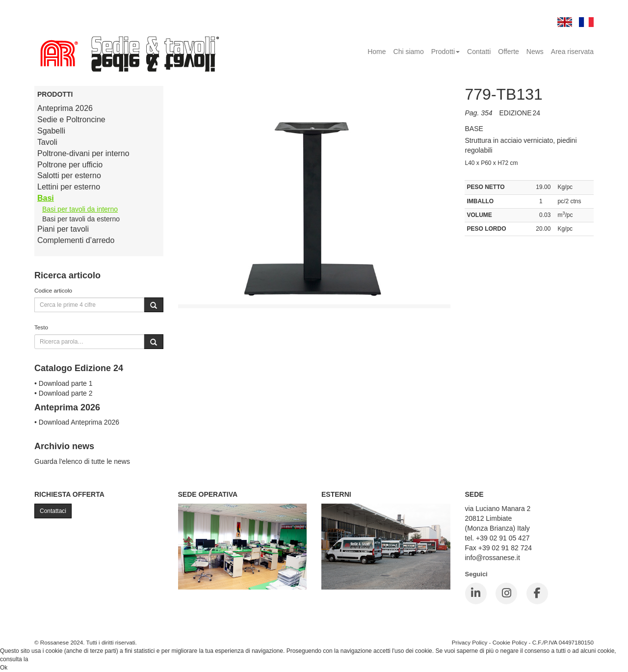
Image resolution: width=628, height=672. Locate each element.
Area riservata (572, 52)
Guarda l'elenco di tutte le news (82, 461)
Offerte (509, 52)
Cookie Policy (510, 642)
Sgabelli (51, 131)
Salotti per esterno (69, 175)
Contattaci (53, 511)
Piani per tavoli (63, 229)
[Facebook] (537, 593)
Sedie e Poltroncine (71, 120)
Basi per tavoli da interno (80, 209)
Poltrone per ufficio (70, 165)
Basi (46, 198)
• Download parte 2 (64, 393)
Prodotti (445, 52)
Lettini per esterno (69, 187)
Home (377, 52)
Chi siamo (409, 52)
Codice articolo (53, 290)
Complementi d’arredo (76, 240)
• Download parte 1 (64, 383)
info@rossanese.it (493, 558)
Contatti (479, 52)
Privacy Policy (470, 642)
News (535, 52)
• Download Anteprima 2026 (77, 422)
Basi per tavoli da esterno (81, 219)
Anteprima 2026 (65, 108)
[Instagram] (506, 593)
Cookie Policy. (48, 659)
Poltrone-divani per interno (83, 153)
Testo (41, 327)
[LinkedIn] (476, 593)
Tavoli (47, 142)
